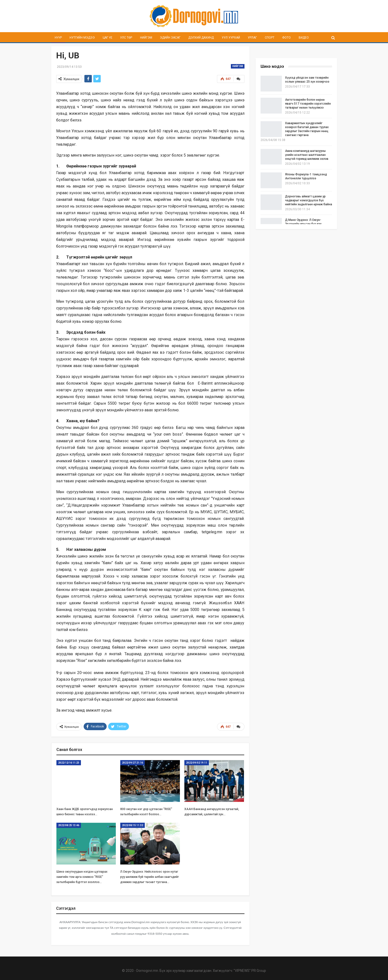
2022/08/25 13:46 (69, 825)
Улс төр (126, 38)
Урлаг (252, 38)
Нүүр (58, 38)
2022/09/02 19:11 (197, 762)
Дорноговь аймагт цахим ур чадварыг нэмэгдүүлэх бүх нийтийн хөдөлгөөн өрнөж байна (309, 200)
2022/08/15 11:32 (133, 825)
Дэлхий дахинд (201, 38)
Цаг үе (108, 38)
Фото (286, 38)
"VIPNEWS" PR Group (250, 970)
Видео (304, 38)
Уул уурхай (231, 38)
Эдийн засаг (170, 38)
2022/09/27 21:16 (133, 762)
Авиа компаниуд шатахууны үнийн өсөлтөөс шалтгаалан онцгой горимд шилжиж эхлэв (307, 155)
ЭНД (116, 679)
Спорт (270, 38)
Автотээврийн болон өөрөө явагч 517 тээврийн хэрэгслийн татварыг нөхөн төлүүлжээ (308, 104)
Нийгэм (146, 38)
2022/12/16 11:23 (69, 762)
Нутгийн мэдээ (82, 38)
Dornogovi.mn (147, 970)
